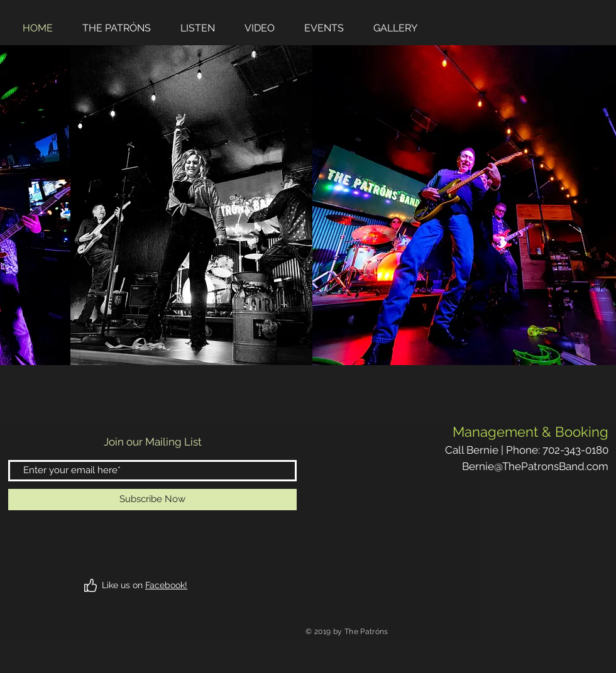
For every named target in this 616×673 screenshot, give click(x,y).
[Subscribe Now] (152, 500)
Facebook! (166, 585)
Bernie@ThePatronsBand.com (535, 466)
